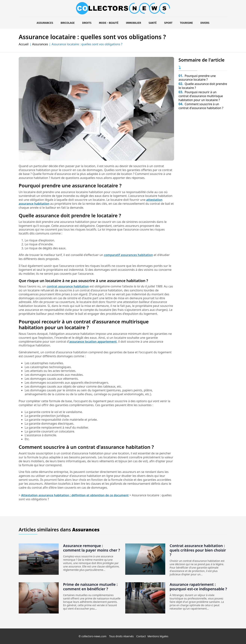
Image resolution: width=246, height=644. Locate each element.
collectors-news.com (94, 636)
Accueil (24, 44)
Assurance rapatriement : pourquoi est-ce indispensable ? (198, 587)
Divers (205, 23)
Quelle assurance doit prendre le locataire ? (203, 86)
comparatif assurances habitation (128, 255)
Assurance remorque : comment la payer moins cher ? (92, 548)
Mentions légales (158, 636)
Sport (168, 23)
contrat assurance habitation (68, 286)
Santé (153, 23)
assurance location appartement (93, 342)
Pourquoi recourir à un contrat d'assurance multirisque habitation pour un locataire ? (201, 96)
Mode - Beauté (109, 23)
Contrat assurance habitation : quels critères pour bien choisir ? (198, 550)
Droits (87, 23)
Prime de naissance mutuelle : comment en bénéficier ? (90, 587)
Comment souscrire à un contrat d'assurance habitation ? (201, 106)
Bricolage (68, 23)
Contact (141, 636)
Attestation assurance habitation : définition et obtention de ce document (75, 495)
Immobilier (134, 23)
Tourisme (186, 23)
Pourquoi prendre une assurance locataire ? (197, 78)
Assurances (45, 23)
